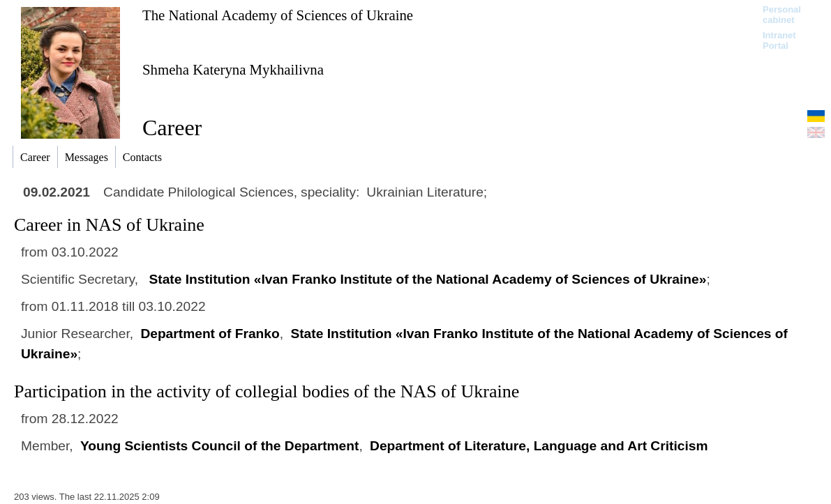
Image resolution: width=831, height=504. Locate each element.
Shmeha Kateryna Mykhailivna (233, 69)
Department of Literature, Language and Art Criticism (539, 446)
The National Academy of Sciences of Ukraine (278, 15)
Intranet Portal (779, 40)
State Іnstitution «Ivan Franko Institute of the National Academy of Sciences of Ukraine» (427, 279)
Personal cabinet (782, 15)
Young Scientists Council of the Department (219, 446)
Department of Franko (210, 334)
